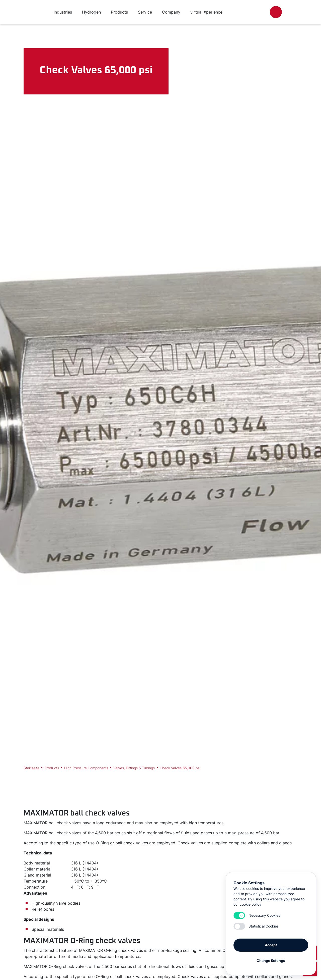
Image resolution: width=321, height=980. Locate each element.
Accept (271, 945)
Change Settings (271, 961)
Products (52, 768)
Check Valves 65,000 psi (180, 768)
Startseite (31, 768)
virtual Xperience (206, 12)
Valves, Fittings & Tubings (134, 768)
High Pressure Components (86, 768)
